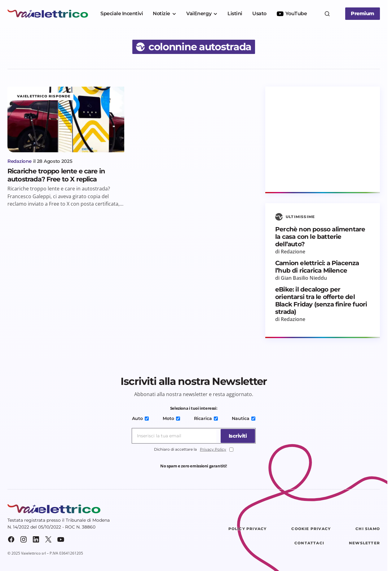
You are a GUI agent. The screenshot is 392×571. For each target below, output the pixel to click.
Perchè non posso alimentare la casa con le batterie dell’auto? (320, 237)
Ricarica (206, 418)
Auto (142, 418)
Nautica (242, 418)
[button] (327, 14)
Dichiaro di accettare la (194, 450)
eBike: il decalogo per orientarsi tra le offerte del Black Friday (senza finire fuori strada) (321, 301)
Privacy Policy (213, 449)
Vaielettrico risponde (44, 96)
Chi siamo (368, 529)
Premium (363, 13)
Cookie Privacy (311, 529)
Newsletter (364, 543)
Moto (172, 418)
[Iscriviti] (237, 436)
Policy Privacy (248, 529)
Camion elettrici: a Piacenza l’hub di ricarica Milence (317, 267)
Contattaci (309, 543)
